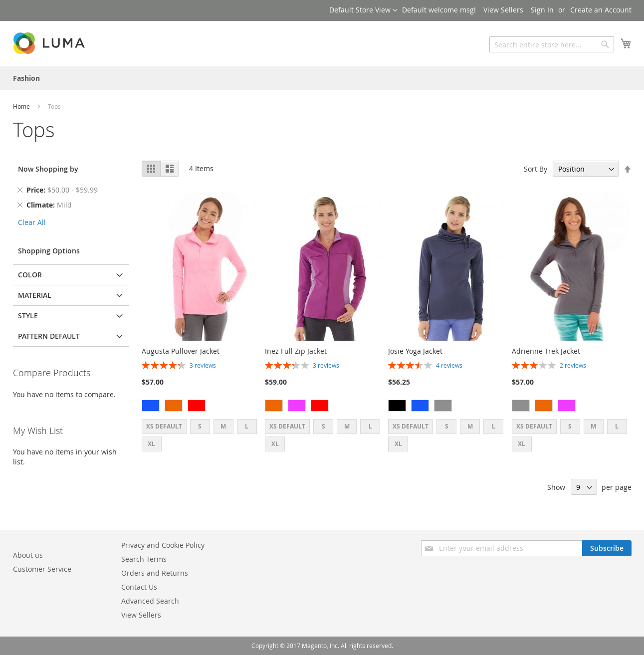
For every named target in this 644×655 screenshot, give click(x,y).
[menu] (322, 78)
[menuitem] (26, 78)
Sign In (542, 10)
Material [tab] (35, 295)
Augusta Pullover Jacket (181, 351)
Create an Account (601, 10)
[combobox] (552, 44)
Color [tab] (30, 275)
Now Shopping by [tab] (48, 169)
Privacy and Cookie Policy (163, 545)
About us (28, 555)
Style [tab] (28, 316)
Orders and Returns (155, 573)
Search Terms (144, 559)
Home (22, 106)
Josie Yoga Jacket (415, 351)
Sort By (536, 169)
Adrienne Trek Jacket (546, 351)
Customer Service (42, 569)
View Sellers (503, 10)
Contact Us (139, 587)
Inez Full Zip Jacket (296, 351)
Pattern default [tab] (49, 336)
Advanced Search (150, 601)
